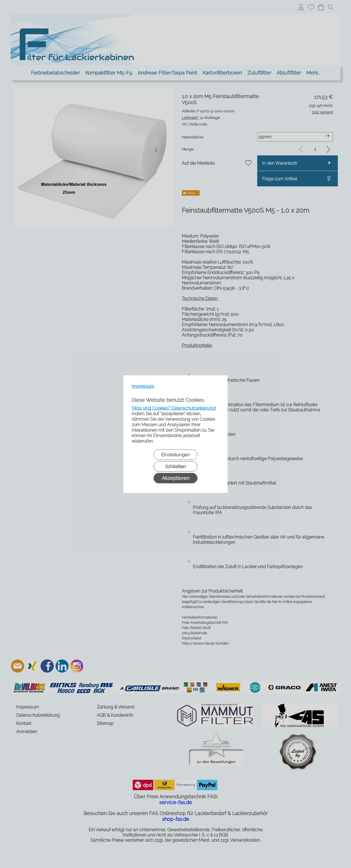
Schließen (175, 466)
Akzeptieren (175, 478)
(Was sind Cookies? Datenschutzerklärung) (174, 408)
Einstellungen (176, 454)
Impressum (143, 386)
